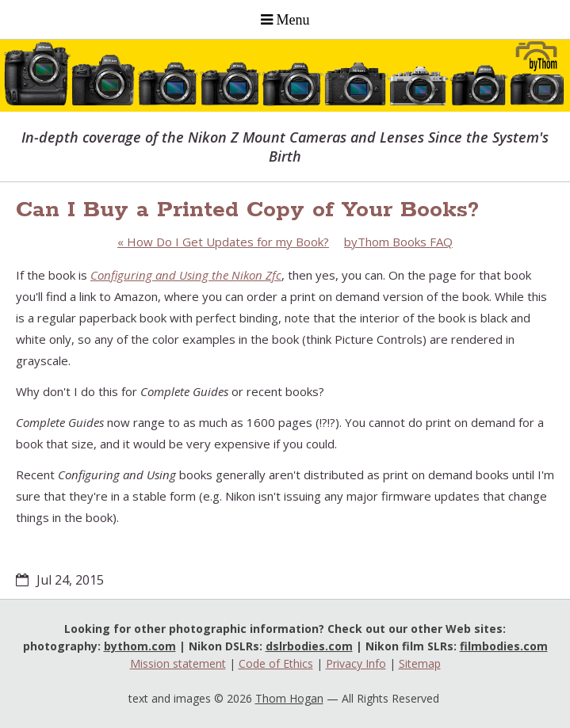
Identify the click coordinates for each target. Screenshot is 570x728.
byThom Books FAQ (398, 242)
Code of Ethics (276, 663)
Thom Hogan (289, 698)
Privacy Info (356, 663)
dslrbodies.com (309, 646)
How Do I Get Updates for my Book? (223, 242)
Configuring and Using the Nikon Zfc (186, 275)
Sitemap (420, 663)
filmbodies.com (504, 646)
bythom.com (140, 646)
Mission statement (178, 663)
